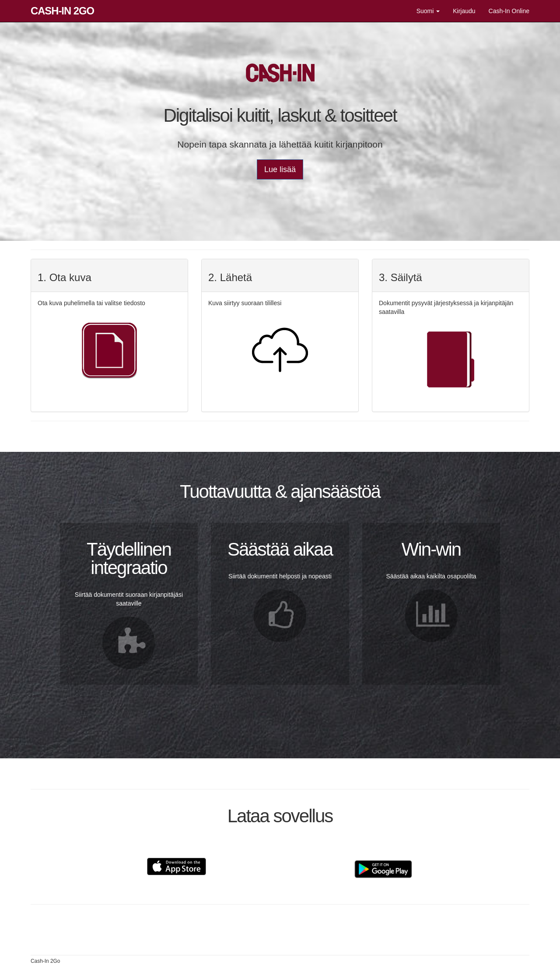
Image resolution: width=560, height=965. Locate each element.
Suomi (428, 11)
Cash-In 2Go (62, 11)
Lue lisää (280, 169)
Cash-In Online (509, 11)
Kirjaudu (464, 11)
